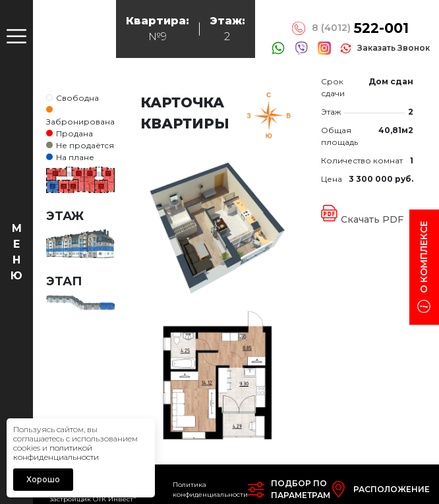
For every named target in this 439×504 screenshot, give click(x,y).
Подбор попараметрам (301, 489)
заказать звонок (394, 48)
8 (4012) (360, 28)
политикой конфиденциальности (56, 452)
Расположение (392, 489)
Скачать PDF (372, 219)
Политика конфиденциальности (210, 490)
